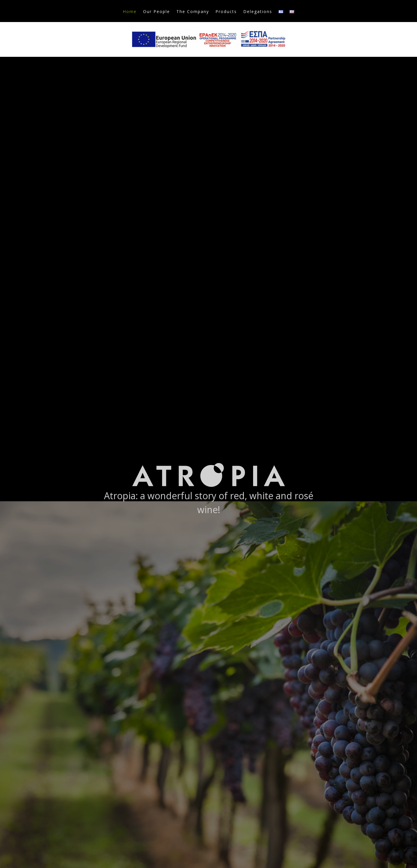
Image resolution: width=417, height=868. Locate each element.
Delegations (258, 12)
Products (226, 12)
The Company (193, 12)
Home (130, 12)
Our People (157, 12)
